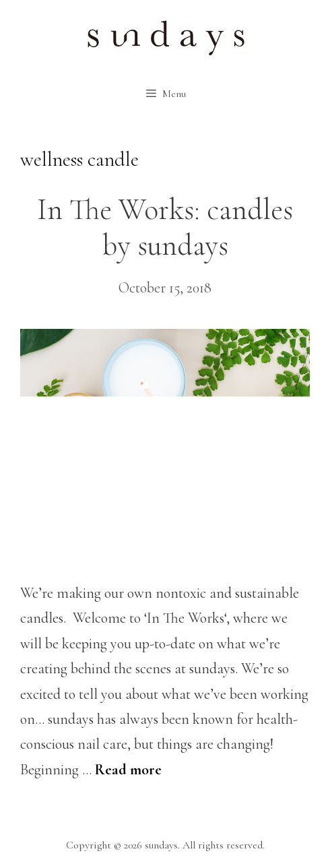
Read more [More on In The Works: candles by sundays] (128, 770)
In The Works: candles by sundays (165, 227)
